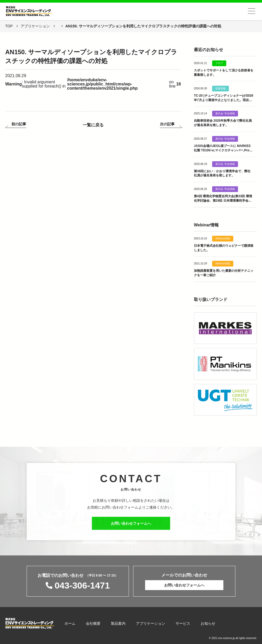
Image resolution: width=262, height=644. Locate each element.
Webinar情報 (223, 239)
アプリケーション (151, 623)
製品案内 (118, 623)
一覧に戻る (93, 125)
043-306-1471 (82, 585)
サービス (183, 623)
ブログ (219, 63)
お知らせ (208, 623)
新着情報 (221, 89)
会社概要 (93, 623)
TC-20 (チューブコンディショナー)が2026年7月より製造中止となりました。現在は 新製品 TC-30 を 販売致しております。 (225, 100)
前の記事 (19, 124)
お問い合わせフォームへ (131, 526)
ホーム (70, 623)
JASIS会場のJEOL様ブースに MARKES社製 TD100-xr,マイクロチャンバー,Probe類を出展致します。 (224, 150)
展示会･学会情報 (225, 114)
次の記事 (167, 124)
